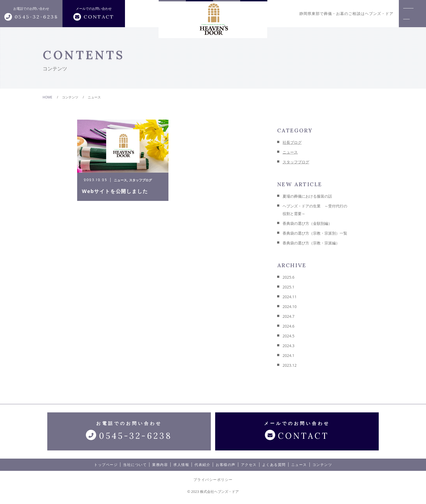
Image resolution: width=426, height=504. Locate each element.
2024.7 (289, 316)
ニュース (290, 152)
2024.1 (289, 355)
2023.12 (290, 365)
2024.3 (289, 346)
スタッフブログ (296, 162)
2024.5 (289, 336)
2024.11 (290, 297)
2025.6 (289, 277)
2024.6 (289, 326)
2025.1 (289, 287)
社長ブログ (292, 142)
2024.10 (290, 307)
